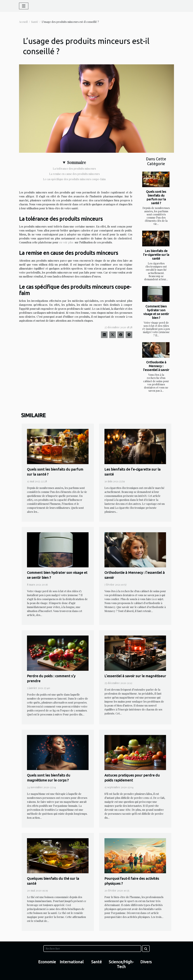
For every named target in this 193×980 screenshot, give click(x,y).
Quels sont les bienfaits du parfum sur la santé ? (156, 197)
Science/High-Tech (121, 964)
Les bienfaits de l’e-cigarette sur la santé (156, 255)
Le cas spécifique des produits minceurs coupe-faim (74, 179)
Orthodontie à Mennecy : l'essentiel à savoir (156, 366)
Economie (47, 962)
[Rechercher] (92, 949)
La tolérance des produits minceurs (74, 169)
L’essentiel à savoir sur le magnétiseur (135, 676)
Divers (146, 962)
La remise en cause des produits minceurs (74, 174)
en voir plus (66, 242)
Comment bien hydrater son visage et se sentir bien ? (156, 312)
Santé (35, 22)
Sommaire (76, 162)
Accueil (23, 22)
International (72, 962)
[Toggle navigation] (24, 6)
